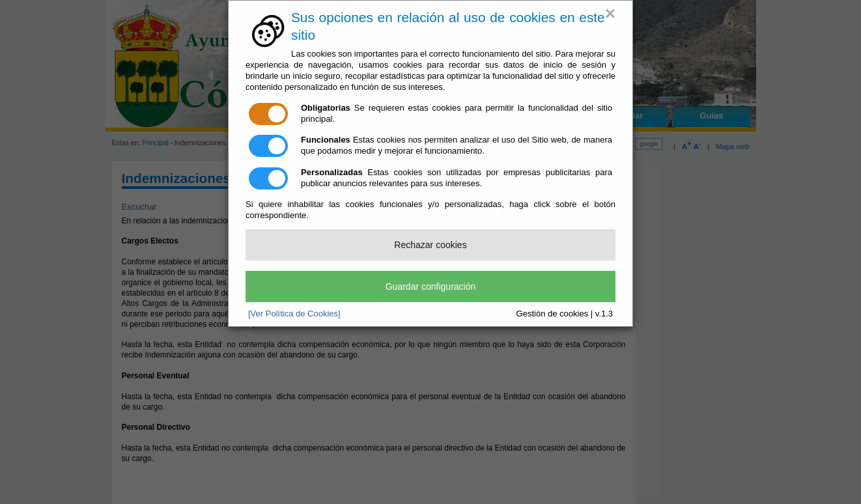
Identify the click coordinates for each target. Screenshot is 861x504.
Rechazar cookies (430, 245)
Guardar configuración (431, 287)
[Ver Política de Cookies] (294, 314)
